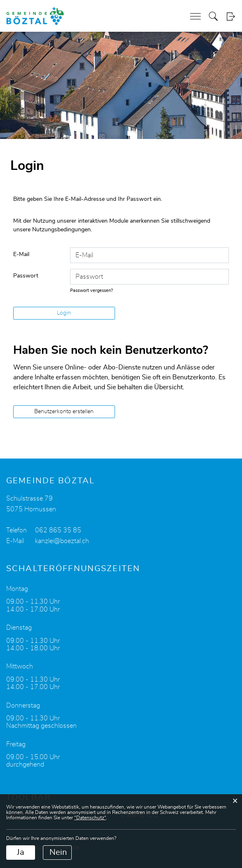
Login (231, 16)
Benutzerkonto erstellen (64, 412)
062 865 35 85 (58, 530)
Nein (58, 852)
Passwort (26, 276)
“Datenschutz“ (90, 818)
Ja (21, 852)
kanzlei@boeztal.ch (62, 541)
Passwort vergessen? (92, 291)
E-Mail (21, 254)
